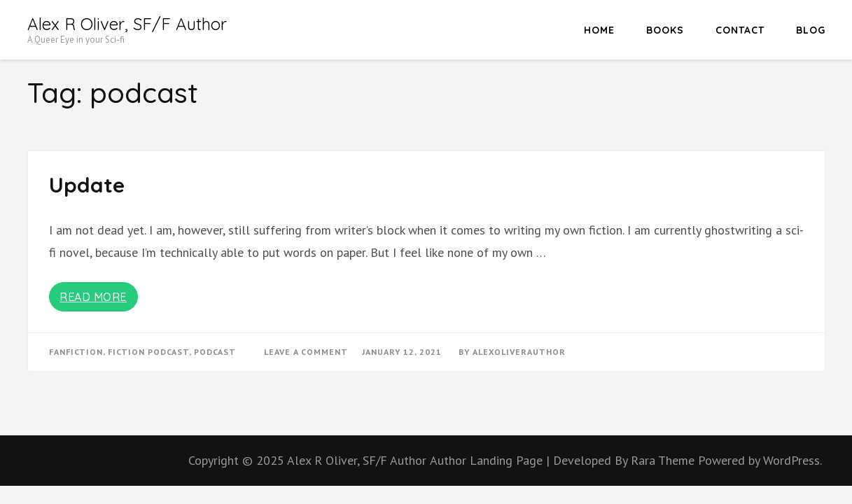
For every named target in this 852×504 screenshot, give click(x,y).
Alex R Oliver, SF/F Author (127, 24)
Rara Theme (664, 460)
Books (665, 30)
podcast (215, 352)
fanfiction (76, 352)
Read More (93, 297)
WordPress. (792, 460)
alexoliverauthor (519, 352)
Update (87, 185)
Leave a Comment (306, 352)
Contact (740, 30)
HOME (599, 30)
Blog (811, 30)
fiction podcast (148, 352)
